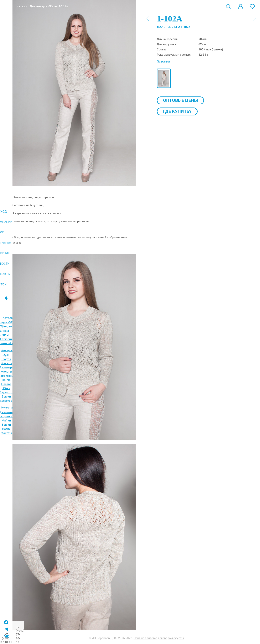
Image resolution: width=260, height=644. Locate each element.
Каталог (22, 6)
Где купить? (177, 111)
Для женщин (38, 6)
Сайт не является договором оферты (159, 638)
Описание (163, 61)
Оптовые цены (180, 100)
